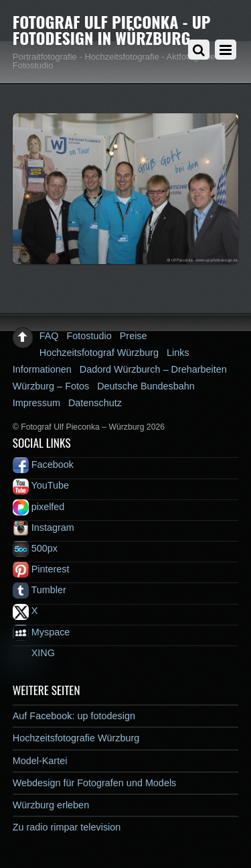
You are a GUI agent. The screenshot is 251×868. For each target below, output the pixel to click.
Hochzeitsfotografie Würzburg (76, 738)
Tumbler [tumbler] (39, 590)
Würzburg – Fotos (51, 386)
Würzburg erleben (51, 805)
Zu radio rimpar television (67, 827)
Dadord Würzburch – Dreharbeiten (153, 369)
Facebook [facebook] (43, 464)
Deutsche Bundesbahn (146, 386)
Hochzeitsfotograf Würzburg (99, 353)
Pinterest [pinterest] (41, 569)
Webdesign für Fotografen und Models (95, 783)
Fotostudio (89, 336)
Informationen (42, 369)
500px (35, 548)
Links (178, 353)
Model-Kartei (40, 761)
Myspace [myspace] (41, 632)
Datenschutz (95, 403)
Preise (134, 336)
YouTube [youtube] (41, 485)
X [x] (25, 611)
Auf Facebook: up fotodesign (74, 716)
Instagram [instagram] (44, 528)
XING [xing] (34, 653)
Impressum (36, 403)
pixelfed (39, 507)
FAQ (49, 336)
